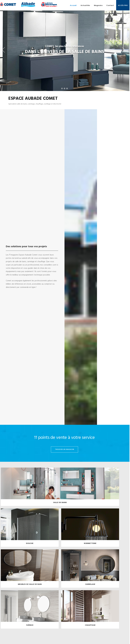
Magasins (98, 6)
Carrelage (90, 586)
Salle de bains (60, 505)
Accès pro (123, 6)
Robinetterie (90, 545)
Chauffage (90, 627)
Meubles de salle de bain (30, 586)
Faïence (30, 627)
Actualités (85, 6)
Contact (110, 6)
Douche (30, 545)
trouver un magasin (65, 451)
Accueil (73, 6)
